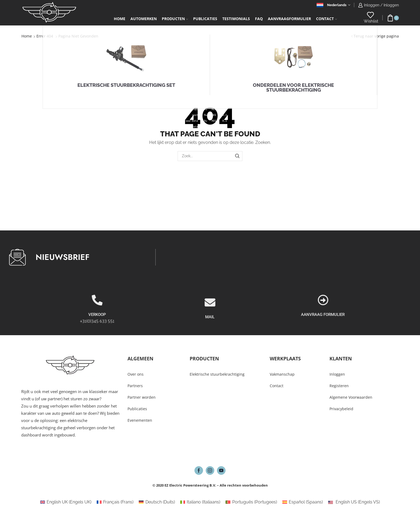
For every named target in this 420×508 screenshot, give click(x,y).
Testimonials (236, 19)
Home (120, 19)
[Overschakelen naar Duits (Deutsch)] (157, 502)
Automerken (144, 19)
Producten (175, 19)
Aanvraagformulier (289, 19)
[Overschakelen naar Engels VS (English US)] (354, 502)
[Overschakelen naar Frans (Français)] (115, 502)
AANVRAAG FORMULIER (389, 315)
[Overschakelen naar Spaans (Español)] (303, 502)
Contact (327, 19)
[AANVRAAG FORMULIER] (389, 300)
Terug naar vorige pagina (376, 36)
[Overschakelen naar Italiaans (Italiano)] (200, 502)
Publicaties (205, 19)
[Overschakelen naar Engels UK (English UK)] (66, 502)
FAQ (259, 19)
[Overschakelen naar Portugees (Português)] (251, 502)
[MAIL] (210, 322)
